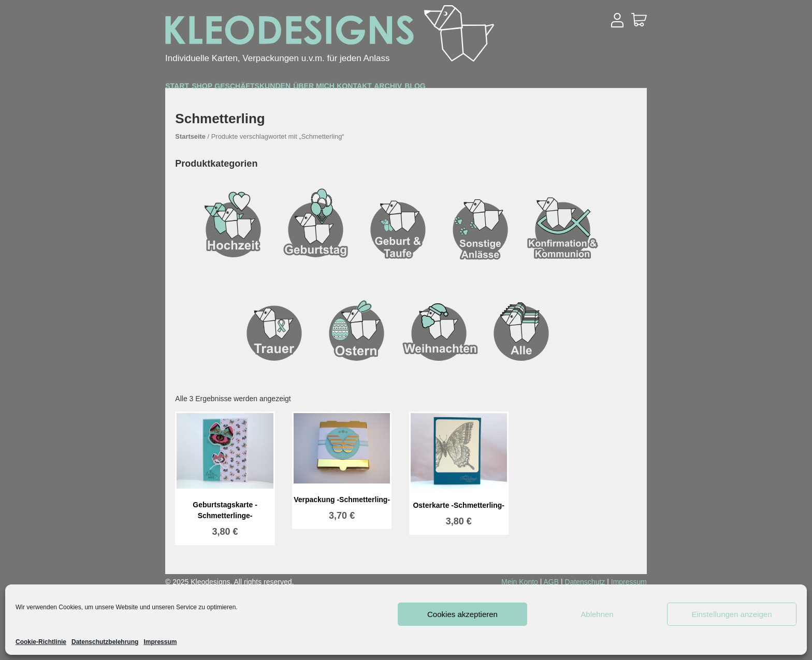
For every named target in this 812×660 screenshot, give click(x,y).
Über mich (425, 89)
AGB (552, 582)
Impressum (160, 642)
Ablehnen (597, 614)
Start (191, 89)
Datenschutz (585, 582)
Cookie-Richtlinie (41, 642)
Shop (242, 89)
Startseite (190, 136)
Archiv (559, 89)
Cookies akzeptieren (462, 614)
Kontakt (496, 89)
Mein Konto (520, 582)
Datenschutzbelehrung (105, 642)
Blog (613, 89)
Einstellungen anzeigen (731, 614)
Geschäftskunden (327, 89)
